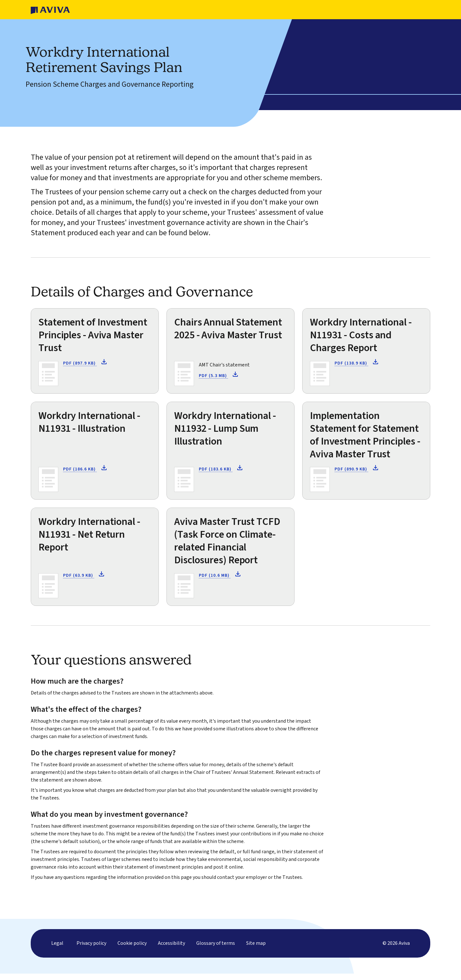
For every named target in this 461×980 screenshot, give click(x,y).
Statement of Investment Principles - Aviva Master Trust (93, 335)
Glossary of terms (216, 950)
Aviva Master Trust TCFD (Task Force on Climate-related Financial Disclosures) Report (227, 541)
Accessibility (171, 950)
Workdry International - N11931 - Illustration (89, 422)
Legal (57, 950)
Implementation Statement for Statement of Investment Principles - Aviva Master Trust (365, 435)
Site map (256, 950)
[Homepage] (50, 10)
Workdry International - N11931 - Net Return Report (89, 534)
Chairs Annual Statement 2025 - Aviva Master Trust (228, 329)
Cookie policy (132, 950)
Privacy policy (91, 950)
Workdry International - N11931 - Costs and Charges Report (361, 335)
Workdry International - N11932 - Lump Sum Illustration (225, 429)
